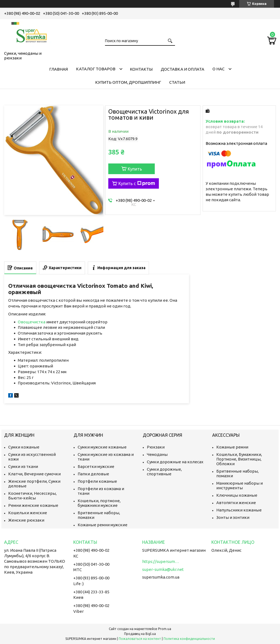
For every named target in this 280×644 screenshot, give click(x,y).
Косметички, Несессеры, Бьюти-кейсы (32, 496)
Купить (135, 169)
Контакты (141, 69)
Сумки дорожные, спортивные (164, 472)
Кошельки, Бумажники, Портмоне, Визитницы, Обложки (239, 459)
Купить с (137, 183)
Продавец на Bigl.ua (140, 634)
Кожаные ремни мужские (103, 525)
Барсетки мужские (96, 466)
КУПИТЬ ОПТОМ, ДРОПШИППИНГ (128, 82)
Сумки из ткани (23, 466)
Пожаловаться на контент (140, 639)
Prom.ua (165, 629)
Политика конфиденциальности (189, 639)
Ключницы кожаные (237, 495)
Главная (59, 69)
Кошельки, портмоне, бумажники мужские (99, 503)
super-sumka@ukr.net (163, 569)
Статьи (177, 82)
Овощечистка (32, 322)
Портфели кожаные (97, 481)
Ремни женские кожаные (33, 505)
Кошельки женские (28, 513)
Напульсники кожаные (239, 510)
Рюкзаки (156, 447)
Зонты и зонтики (233, 517)
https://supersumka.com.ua (161, 561)
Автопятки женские (236, 503)
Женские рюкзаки (26, 520)
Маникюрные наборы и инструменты (240, 485)
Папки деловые (93, 474)
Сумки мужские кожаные (102, 447)
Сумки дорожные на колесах (175, 462)
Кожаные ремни (232, 447)
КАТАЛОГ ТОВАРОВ (96, 69)
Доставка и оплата (183, 69)
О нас (218, 69)
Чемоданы (157, 454)
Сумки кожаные (24, 447)
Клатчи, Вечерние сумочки (34, 474)
